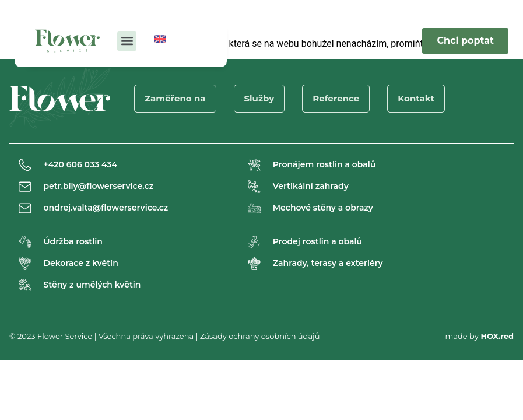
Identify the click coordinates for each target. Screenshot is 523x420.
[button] (127, 41)
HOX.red (497, 336)
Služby (259, 98)
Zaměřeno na (175, 98)
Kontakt (416, 98)
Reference (336, 98)
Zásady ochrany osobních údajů (260, 336)
